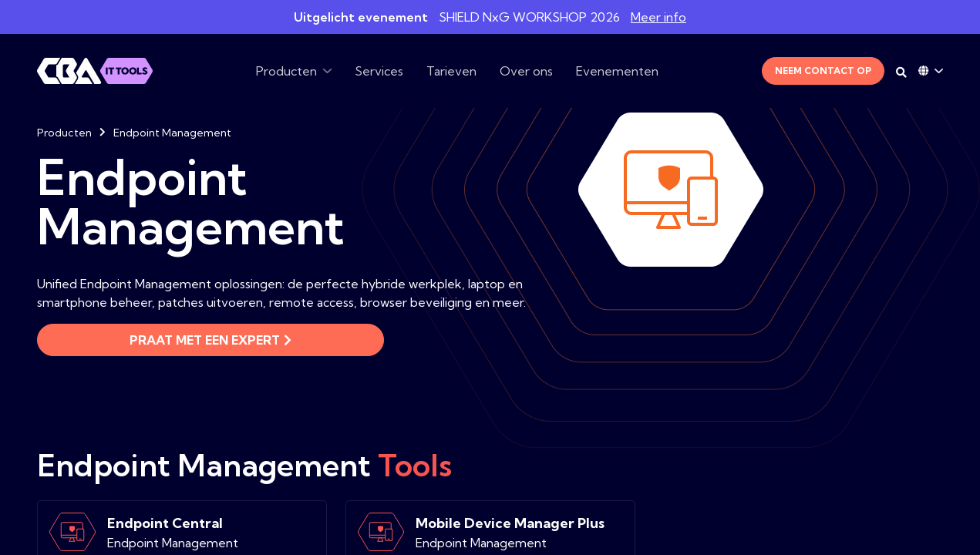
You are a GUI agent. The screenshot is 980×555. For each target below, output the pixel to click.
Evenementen (617, 71)
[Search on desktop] (901, 72)
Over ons (526, 71)
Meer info (658, 17)
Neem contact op (823, 71)
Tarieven (451, 71)
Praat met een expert (210, 340)
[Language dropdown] (931, 71)
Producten (286, 71)
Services (379, 71)
